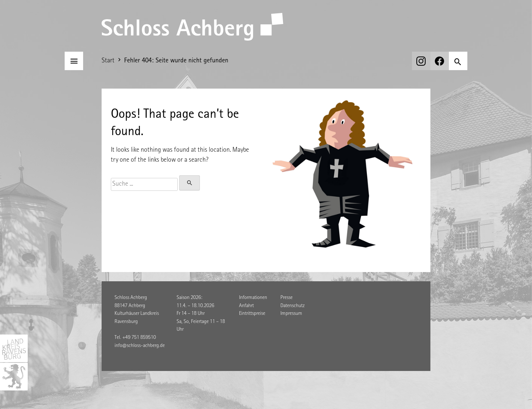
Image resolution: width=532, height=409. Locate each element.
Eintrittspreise (252, 314)
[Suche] (144, 184)
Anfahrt (246, 306)
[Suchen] (458, 61)
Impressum (291, 314)
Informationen (253, 298)
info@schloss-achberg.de (140, 346)
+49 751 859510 (139, 338)
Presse (287, 298)
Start (108, 61)
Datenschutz (293, 306)
